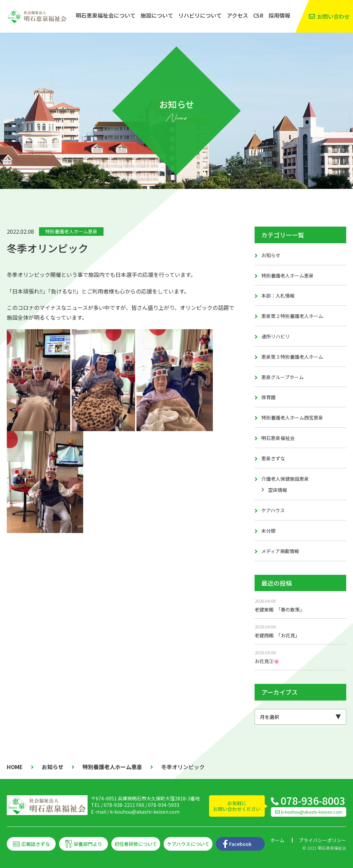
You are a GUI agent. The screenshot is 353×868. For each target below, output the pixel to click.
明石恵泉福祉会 (278, 438)
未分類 (268, 531)
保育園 (268, 397)
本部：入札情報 (278, 296)
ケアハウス (273, 510)
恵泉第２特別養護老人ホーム (292, 316)
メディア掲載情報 (280, 551)
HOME (15, 767)
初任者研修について (136, 844)
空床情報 (278, 490)
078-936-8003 (313, 800)
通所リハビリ (276, 336)
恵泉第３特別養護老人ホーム (292, 357)
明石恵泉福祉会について (106, 15)
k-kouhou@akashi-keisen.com (145, 812)
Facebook (240, 844)
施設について (157, 15)
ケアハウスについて (188, 844)
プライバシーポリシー (322, 840)
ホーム (277, 840)
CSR (258, 15)
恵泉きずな (273, 458)
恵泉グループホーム (283, 377)
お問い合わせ (333, 16)
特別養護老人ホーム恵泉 (71, 231)
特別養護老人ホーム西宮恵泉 (292, 418)
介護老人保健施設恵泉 (285, 479)
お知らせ (271, 255)
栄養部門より (88, 844)
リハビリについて (200, 15)
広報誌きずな (36, 844)
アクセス (237, 15)
